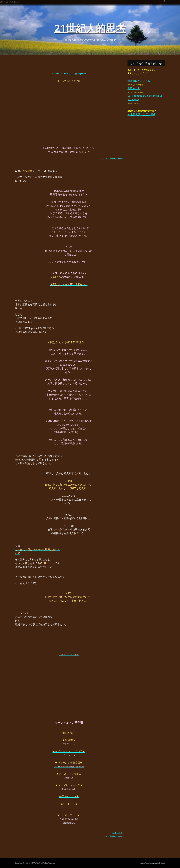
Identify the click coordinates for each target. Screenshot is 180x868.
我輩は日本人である (139, 81)
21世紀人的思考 (90, 28)
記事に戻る (117, 833)
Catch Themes (160, 863)
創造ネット (134, 88)
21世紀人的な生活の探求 (141, 114)
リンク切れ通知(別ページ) (111, 158)
